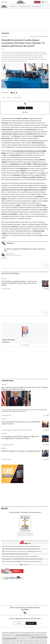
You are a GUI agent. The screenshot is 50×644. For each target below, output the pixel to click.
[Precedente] (42, 265)
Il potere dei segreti (8, 340)
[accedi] (45, 2)
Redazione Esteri (6, 416)
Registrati (31, 623)
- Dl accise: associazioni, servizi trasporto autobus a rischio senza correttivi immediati (20, 556)
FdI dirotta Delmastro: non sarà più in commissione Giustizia (21, 451)
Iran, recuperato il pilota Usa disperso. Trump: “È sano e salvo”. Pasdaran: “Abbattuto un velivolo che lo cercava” (25, 388)
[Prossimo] (47, 265)
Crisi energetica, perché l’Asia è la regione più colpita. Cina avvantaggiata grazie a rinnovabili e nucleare (20, 437)
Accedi (19, 623)
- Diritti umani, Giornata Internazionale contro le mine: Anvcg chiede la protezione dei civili (21, 549)
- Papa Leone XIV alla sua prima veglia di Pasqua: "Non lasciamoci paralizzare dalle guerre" (21, 546)
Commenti (5, 93)
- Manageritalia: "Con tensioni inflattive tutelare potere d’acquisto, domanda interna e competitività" (23, 559)
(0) (5, 258)
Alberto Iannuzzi (10, 254)
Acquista (25, 345)
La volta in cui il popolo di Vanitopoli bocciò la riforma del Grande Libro (24, 250)
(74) (47, 289)
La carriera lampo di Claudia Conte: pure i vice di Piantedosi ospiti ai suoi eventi (21, 423)
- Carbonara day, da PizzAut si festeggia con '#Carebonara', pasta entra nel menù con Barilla (21, 561)
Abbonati (37, 2)
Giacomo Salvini (6, 459)
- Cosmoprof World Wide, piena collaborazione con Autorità (15, 554)
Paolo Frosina (6, 289)
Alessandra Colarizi (7, 445)
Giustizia (5, 33)
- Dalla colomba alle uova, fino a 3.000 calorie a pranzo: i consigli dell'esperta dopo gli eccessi (22, 551)
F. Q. (3, 49)
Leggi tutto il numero (25, 534)
